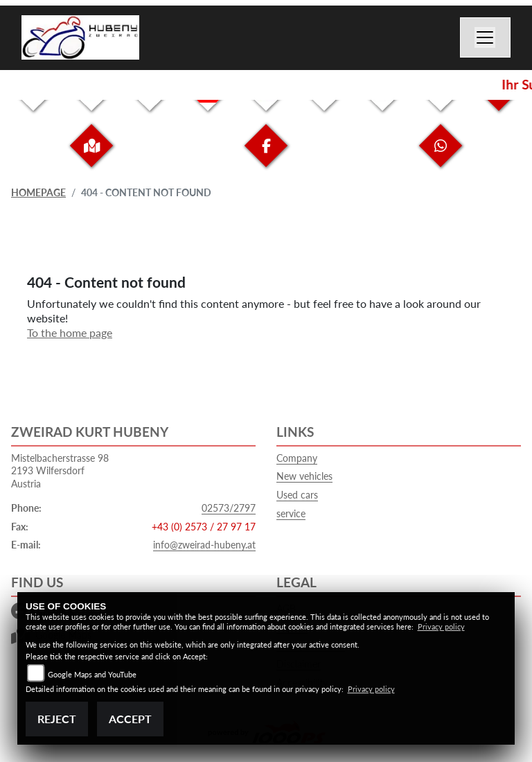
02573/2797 (229, 508)
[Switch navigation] (486, 37)
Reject (57, 719)
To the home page (70, 332)
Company (297, 458)
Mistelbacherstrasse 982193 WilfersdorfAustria (60, 471)
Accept (130, 719)
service (291, 513)
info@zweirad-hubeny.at (204, 545)
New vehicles (304, 476)
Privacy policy (441, 626)
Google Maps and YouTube (92, 674)
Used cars (297, 495)
